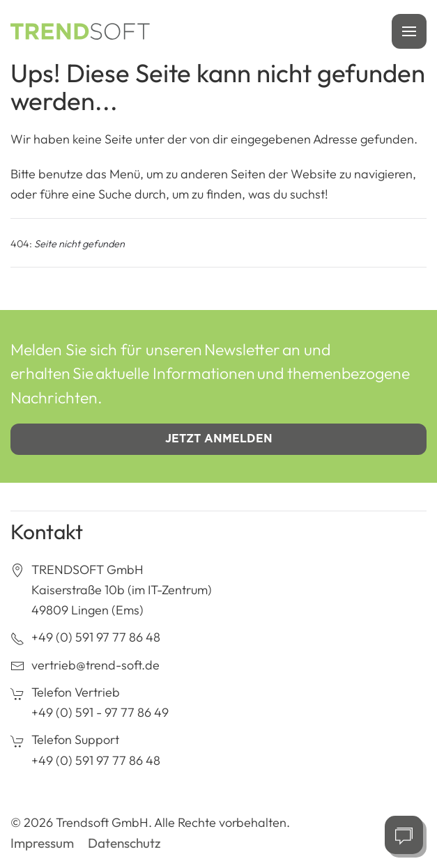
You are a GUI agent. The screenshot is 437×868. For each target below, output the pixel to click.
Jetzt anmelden (219, 439)
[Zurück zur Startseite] (80, 31)
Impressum (42, 843)
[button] (409, 31)
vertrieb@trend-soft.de (95, 665)
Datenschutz (124, 843)
